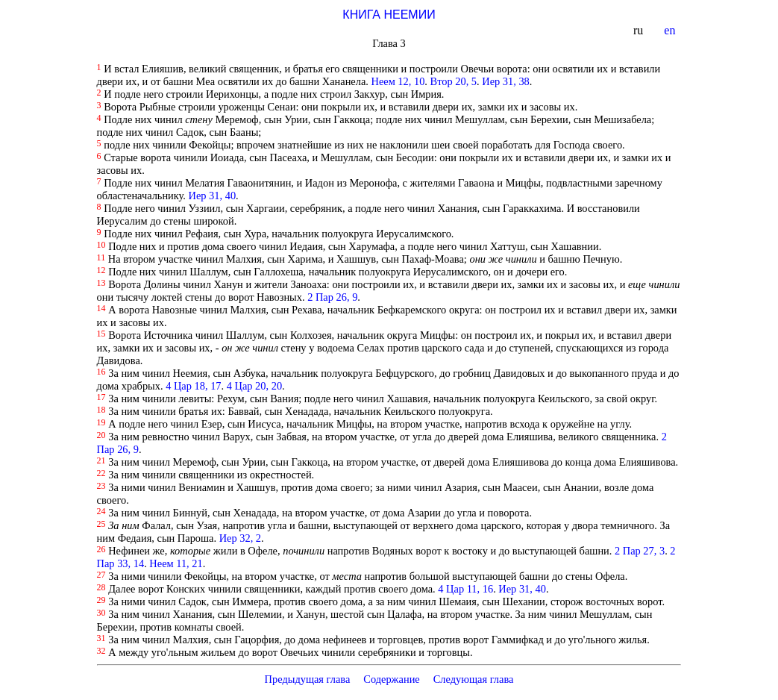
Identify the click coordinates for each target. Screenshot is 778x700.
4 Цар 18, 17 (193, 386)
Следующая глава (474, 679)
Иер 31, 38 (506, 81)
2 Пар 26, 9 (332, 297)
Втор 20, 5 (454, 81)
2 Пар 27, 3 (640, 551)
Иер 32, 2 (240, 538)
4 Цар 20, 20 (254, 386)
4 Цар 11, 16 (465, 589)
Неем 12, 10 (398, 81)
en (671, 30)
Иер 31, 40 (213, 196)
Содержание (392, 679)
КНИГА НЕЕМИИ (389, 15)
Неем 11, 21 (176, 563)
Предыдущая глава (307, 679)
